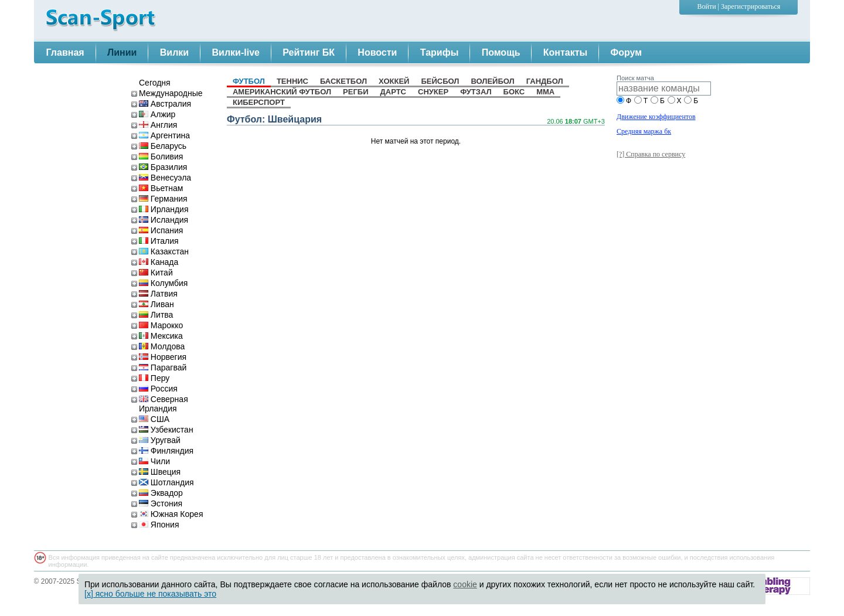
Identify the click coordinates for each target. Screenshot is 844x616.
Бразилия (163, 167)
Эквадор (161, 493)
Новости (377, 52)
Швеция (160, 472)
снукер (433, 92)
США (154, 419)
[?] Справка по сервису (651, 154)
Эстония (161, 503)
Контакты (565, 52)
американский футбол (282, 92)
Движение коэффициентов (656, 117)
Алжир (157, 114)
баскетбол (343, 81)
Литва (156, 315)
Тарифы (440, 52)
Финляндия (166, 451)
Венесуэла (165, 178)
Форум (627, 52)
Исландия (164, 220)
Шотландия (166, 482)
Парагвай (163, 367)
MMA (545, 92)
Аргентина (164, 135)
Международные (171, 93)
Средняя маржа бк (644, 131)
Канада (159, 262)
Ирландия (164, 209)
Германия (163, 199)
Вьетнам (161, 188)
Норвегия (163, 357)
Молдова (162, 346)
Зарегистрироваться (751, 6)
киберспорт (259, 102)
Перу (154, 378)
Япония (159, 525)
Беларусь (163, 146)
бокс (514, 92)
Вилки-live (236, 52)
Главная (65, 52)
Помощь (501, 52)
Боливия (161, 156)
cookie (465, 584)
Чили (154, 461)
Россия (158, 389)
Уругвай (160, 440)
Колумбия (163, 283)
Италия (159, 241)
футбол (249, 81)
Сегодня (155, 83)
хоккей (394, 81)
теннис (292, 81)
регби (355, 92)
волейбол (492, 81)
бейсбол (440, 81)
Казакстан (164, 251)
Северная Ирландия (164, 404)
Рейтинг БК (309, 52)
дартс (393, 92)
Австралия (165, 104)
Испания (161, 230)
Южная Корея (171, 514)
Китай (156, 273)
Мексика (161, 336)
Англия (158, 125)
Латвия (158, 294)
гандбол (545, 81)
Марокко (161, 325)
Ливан (156, 304)
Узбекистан (166, 430)
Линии (122, 52)
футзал (476, 92)
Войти (707, 6)
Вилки (174, 52)
